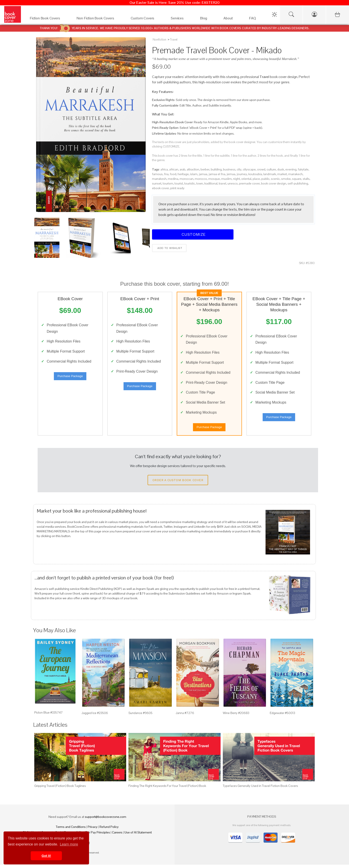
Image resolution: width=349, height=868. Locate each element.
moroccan (187, 179)
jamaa (203, 174)
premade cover (249, 183)
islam (194, 174)
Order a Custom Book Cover (178, 483)
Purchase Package (70, 378)
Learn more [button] (69, 844)
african (174, 169)
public (265, 179)
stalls (306, 179)
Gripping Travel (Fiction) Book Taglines (60, 789)
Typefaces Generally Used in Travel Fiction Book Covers (260, 789)
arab (183, 169)
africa (164, 169)
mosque (214, 179)
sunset (157, 183)
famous (157, 174)
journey (242, 174)
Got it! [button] (46, 856)
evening (291, 169)
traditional (211, 183)
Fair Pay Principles (98, 836)
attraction (193, 169)
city (239, 169)
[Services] (181, 19)
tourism (168, 183)
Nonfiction (159, 40)
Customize (193, 234)
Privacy (93, 830)
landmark (270, 174)
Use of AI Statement (138, 836)
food (173, 174)
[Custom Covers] (146, 19)
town (200, 183)
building (216, 169)
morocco (201, 179)
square (297, 179)
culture (271, 169)
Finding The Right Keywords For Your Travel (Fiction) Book (167, 789)
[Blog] (207, 19)
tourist (179, 183)
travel (222, 183)
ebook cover (160, 188)
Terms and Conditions (71, 830)
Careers (117, 836)
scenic (275, 179)
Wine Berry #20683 (236, 716)
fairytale (303, 169)
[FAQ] (256, 19)
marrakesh (159, 179)
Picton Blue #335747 (49, 716)
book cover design (274, 183)
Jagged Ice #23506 (95, 716)
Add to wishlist (169, 248)
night (236, 179)
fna (166, 174)
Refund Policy (109, 830)
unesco (233, 183)
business (229, 169)
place (256, 179)
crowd (261, 169)
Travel (174, 40)
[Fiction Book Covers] (49, 19)
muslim (226, 179)
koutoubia (255, 174)
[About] (232, 19)
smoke (286, 179)
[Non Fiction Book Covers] (99, 19)
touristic (190, 183)
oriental (246, 179)
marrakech (295, 174)
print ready (177, 188)
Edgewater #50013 (282, 716)
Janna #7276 (185, 716)
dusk (281, 169)
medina (173, 179)
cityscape (249, 169)
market (282, 174)
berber (205, 169)
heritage (183, 174)
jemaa (231, 174)
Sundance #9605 (140, 716)
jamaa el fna (217, 174)
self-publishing (298, 183)
